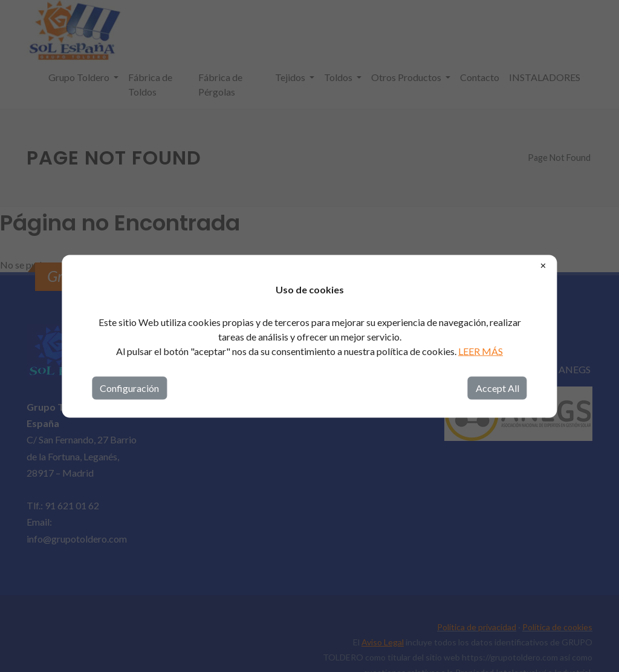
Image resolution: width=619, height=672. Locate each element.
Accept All (497, 387)
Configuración (129, 387)
